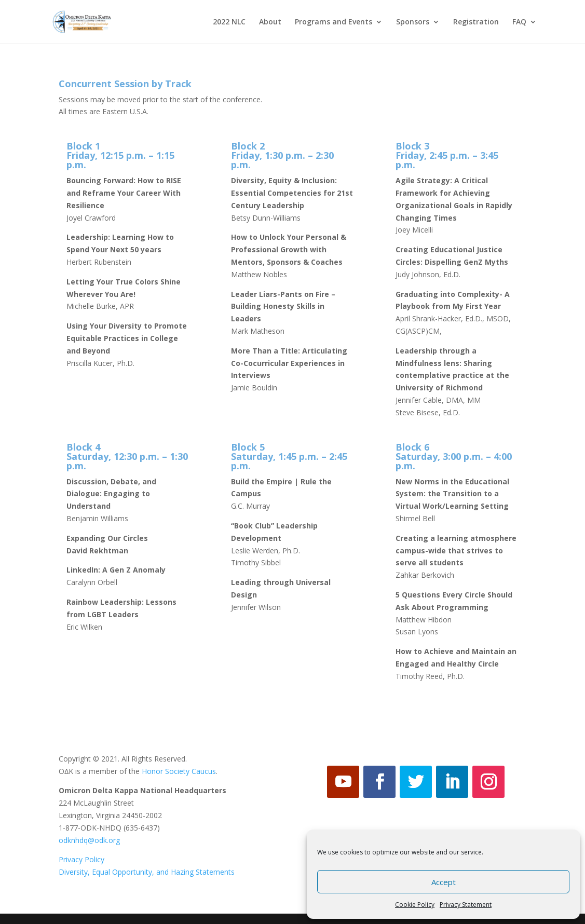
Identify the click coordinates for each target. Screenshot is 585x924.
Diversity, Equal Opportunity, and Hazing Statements (147, 872)
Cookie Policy (415, 905)
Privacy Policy (81, 859)
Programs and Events (334, 22)
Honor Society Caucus (179, 771)
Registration (476, 22)
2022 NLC (229, 22)
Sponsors (413, 22)
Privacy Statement (466, 905)
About (270, 22)
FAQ (519, 22)
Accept (444, 882)
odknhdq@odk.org (89, 840)
